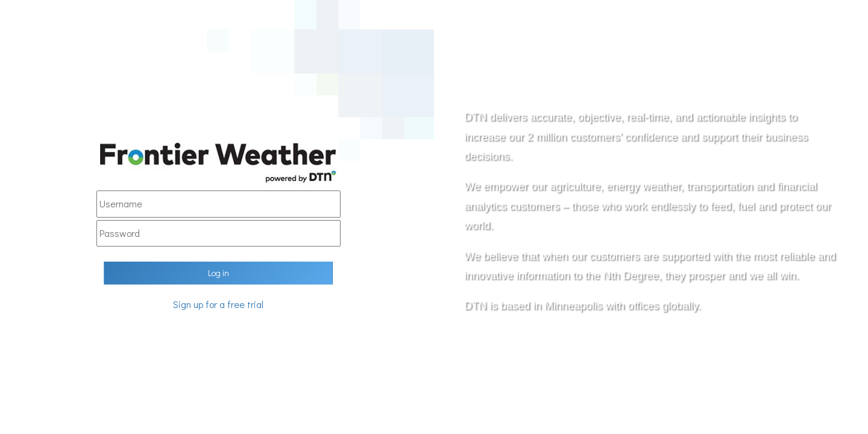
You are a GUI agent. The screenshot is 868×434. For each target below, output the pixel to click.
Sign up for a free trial (218, 304)
